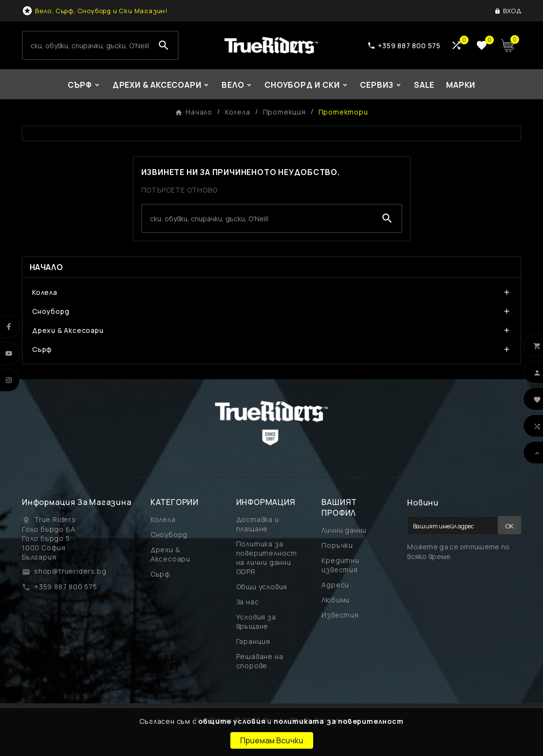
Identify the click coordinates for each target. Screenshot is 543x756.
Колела (45, 292)
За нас (248, 602)
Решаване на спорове (260, 661)
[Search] (86, 45)
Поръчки (337, 545)
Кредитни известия (340, 565)
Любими (336, 600)
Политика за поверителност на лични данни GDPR (267, 558)
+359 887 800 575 (66, 587)
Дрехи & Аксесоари (68, 330)
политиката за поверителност (339, 721)
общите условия (232, 721)
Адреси (335, 585)
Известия (340, 615)
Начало (46, 267)
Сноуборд (51, 311)
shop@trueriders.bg (70, 571)
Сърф (42, 349)
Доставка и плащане (258, 524)
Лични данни (344, 530)
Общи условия (262, 587)
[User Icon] (508, 11)
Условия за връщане (256, 621)
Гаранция (253, 641)
